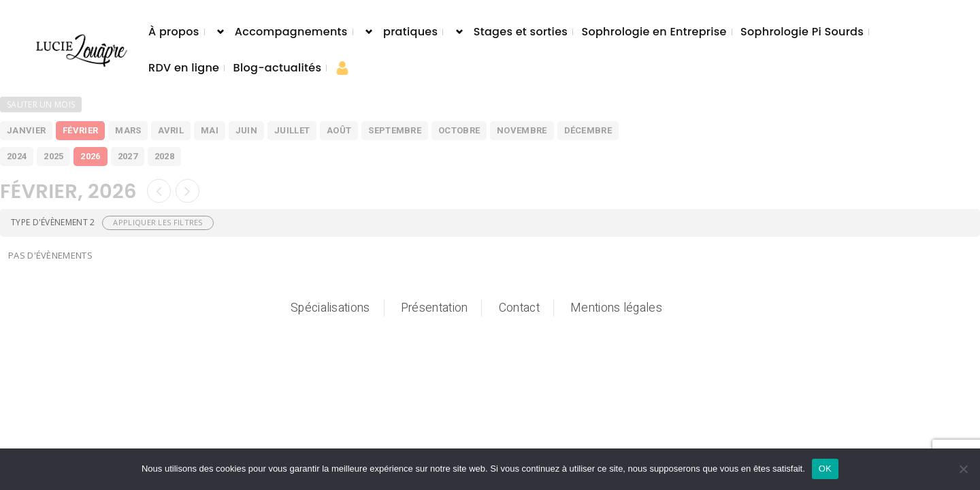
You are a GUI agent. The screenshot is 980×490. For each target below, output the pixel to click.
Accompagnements (291, 32)
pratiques (410, 32)
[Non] (963, 469)
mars (128, 130)
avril (171, 130)
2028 (164, 156)
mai (210, 130)
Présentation (435, 308)
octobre (459, 130)
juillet (292, 130)
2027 (128, 156)
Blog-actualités (278, 68)
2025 (53, 156)
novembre (522, 130)
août (339, 130)
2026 (90, 156)
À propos (174, 32)
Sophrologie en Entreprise (654, 32)
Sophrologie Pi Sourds (802, 32)
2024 (17, 156)
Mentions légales (616, 308)
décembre (588, 130)
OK (825, 469)
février (80, 130)
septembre (395, 130)
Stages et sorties (521, 32)
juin (246, 130)
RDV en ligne (184, 68)
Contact (519, 308)
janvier (26, 130)
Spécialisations (330, 308)
